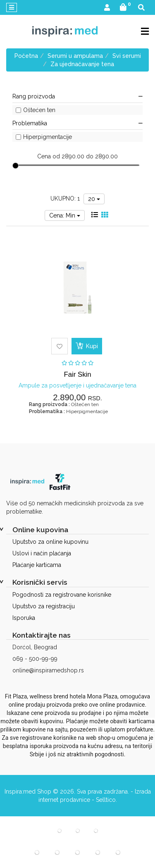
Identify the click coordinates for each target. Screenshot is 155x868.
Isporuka (24, 618)
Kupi (87, 346)
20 (94, 199)
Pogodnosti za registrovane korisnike (62, 595)
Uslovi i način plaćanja (42, 553)
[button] (107, 8)
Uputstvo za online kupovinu (50, 542)
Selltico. (106, 800)
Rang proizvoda (77, 96)
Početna (26, 56)
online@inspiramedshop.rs (48, 670)
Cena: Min (65, 215)
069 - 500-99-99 (35, 659)
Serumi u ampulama (75, 56)
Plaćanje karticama (37, 565)
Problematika (77, 123)
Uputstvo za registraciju (44, 606)
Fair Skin (77, 374)
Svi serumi (127, 56)
